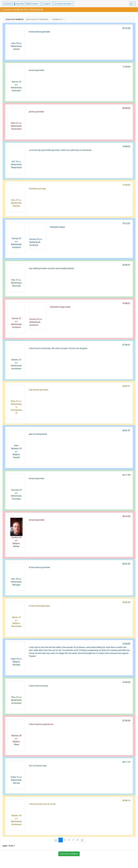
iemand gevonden (37, 70)
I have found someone (39, 686)
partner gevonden (37, 112)
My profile (19, 4)
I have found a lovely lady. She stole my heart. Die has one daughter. (58, 348)
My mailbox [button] (32, 4)
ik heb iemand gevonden (39, 606)
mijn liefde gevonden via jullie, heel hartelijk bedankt (51, 268)
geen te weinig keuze (38, 434)
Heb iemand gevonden (39, 390)
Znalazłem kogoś (57, 227)
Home (7, 4)
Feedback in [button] (58, 19)
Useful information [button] (63, 4)
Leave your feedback (15, 19)
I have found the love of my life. (42, 804)
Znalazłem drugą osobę (60, 307)
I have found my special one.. (41, 724)
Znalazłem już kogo (37, 189)
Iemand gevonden (37, 478)
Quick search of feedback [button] (37, 19)
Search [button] (46, 4)
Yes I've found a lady (38, 766)
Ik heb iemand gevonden (39, 32)
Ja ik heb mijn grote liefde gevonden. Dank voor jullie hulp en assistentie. (60, 150)
